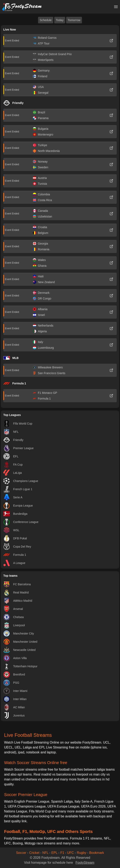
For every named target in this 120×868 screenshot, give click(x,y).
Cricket (34, 853)
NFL (45, 853)
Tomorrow (74, 20)
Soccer (21, 853)
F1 (62, 853)
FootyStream (85, 863)
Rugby (82, 853)
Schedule (46, 20)
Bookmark (97, 853)
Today (60, 20)
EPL (54, 853)
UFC (71, 853)
